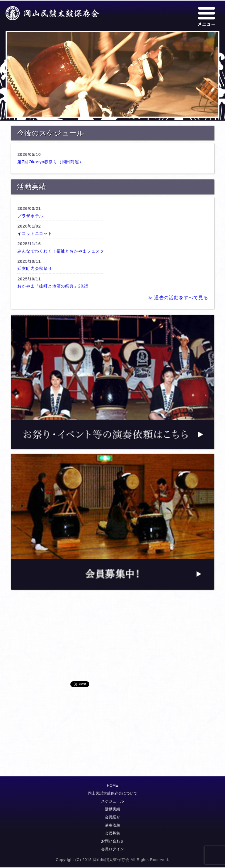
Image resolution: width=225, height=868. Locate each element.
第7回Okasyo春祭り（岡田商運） (50, 162)
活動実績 (112, 809)
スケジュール (112, 801)
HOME (112, 785)
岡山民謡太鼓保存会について (113, 793)
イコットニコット (35, 233)
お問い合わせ (112, 841)
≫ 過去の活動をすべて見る (178, 298)
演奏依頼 (112, 825)
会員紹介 (112, 817)
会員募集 (112, 833)
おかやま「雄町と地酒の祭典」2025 (53, 286)
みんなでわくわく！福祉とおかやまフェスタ (61, 251)
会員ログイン (112, 849)
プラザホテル (30, 216)
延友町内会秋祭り (35, 268)
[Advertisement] (112, 640)
